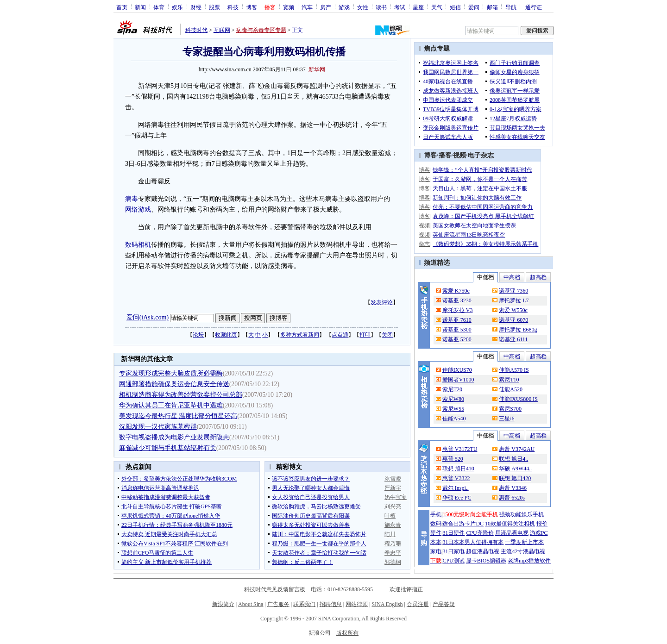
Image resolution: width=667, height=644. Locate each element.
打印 (365, 335)
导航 (511, 7)
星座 (418, 7)
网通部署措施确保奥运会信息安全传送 (174, 384)
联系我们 (304, 604)
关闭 (387, 335)
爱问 (474, 7)
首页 (122, 7)
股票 (214, 7)
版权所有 (347, 633)
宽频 (289, 7)
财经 (196, 7)
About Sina (251, 604)
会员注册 (418, 604)
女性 (363, 7)
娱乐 (177, 7)
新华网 (317, 69)
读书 (381, 7)
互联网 (222, 30)
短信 (455, 7)
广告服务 (278, 604)
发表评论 (382, 302)
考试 (400, 7)
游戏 (344, 7)
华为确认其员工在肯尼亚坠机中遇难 (171, 405)
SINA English (387, 604)
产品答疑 (444, 604)
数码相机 (138, 245)
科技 (233, 7)
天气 (437, 7)
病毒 (132, 199)
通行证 (534, 7)
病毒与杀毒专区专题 (261, 30)
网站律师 (357, 604)
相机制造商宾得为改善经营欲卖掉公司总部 (181, 395)
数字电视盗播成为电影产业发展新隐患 (174, 437)
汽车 (307, 7)
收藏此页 (226, 335)
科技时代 (196, 30)
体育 (159, 7)
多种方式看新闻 (300, 335)
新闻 (140, 7)
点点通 (340, 335)
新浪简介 (223, 604)
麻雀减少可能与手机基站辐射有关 (168, 448)
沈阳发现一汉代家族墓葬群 (158, 427)
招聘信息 (331, 604)
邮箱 (492, 7)
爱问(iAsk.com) (148, 317)
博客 (252, 7)
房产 (326, 7)
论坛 (198, 335)
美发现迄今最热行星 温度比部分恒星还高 (178, 416)
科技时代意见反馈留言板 (275, 589)
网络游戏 (138, 209)
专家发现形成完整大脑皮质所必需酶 (171, 373)
